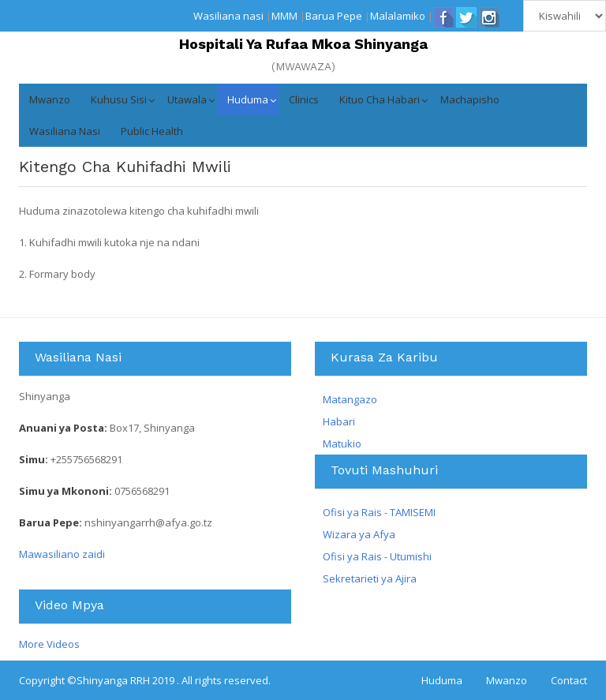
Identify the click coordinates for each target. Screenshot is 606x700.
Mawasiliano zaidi (62, 554)
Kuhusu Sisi (119, 99)
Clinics (304, 99)
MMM (284, 16)
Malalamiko (398, 16)
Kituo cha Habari (380, 99)
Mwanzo (50, 99)
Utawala (187, 99)
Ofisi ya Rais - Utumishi (377, 556)
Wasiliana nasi (228, 16)
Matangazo (350, 399)
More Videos (49, 644)
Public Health (152, 131)
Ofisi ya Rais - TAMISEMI (379, 512)
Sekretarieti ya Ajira (370, 578)
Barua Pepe (334, 16)
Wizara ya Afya (359, 534)
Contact (569, 680)
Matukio (342, 444)
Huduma (248, 99)
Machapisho (470, 99)
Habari (339, 421)
